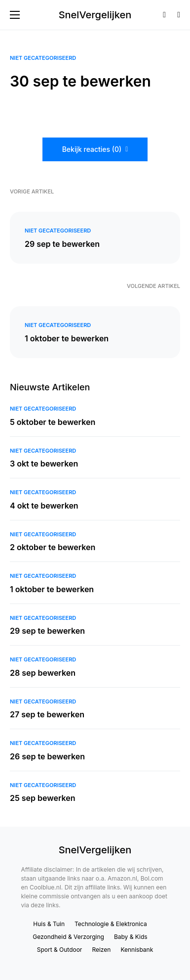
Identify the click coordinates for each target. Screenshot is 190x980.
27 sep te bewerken (47, 714)
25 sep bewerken (43, 798)
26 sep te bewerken (47, 756)
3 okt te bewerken (44, 464)
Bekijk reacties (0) (92, 149)
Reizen (101, 950)
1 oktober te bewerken (67, 338)
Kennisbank (137, 950)
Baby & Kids (131, 937)
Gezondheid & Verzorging (68, 937)
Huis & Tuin (49, 924)
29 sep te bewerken (62, 244)
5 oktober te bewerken (53, 422)
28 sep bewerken (43, 673)
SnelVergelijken (95, 15)
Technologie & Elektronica (111, 924)
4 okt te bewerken (44, 506)
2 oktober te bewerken (53, 547)
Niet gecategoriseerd (43, 58)
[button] (15, 15)
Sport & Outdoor (60, 950)
